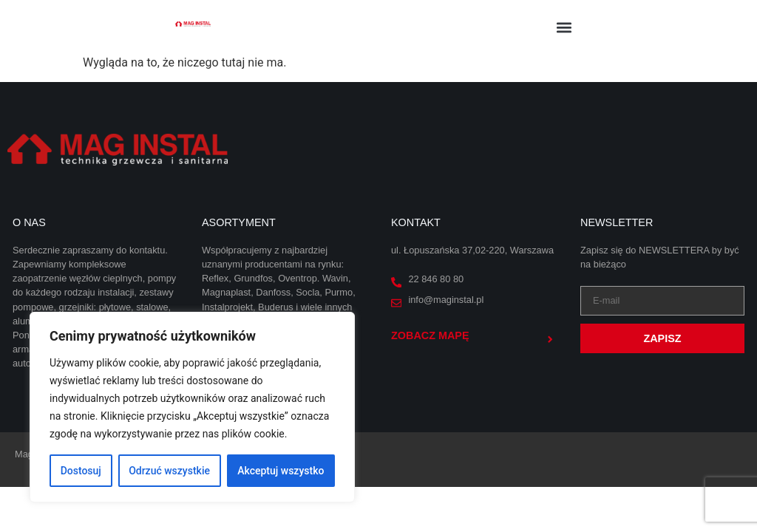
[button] (564, 27)
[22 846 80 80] (396, 282)
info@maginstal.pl (446, 300)
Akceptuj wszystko (281, 471)
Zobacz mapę (430, 335)
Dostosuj (81, 471)
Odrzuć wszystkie (169, 471)
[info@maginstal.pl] (396, 303)
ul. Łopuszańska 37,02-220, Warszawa (472, 250)
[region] (192, 407)
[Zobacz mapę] (550, 339)
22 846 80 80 (436, 279)
